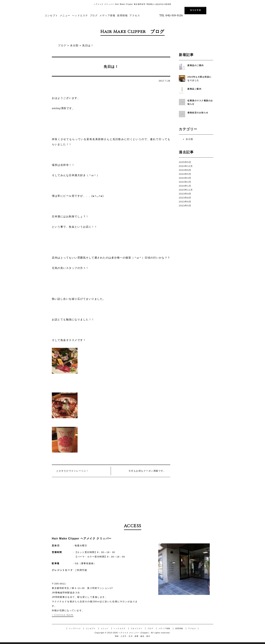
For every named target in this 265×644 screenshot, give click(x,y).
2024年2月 (185, 182)
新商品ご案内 (194, 89)
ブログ (94, 16)
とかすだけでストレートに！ (73, 471)
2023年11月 (186, 190)
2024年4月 (185, 178)
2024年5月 (185, 174)
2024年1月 (185, 186)
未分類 (189, 139)
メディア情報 (107, 16)
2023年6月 (185, 202)
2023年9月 (185, 194)
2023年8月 (185, 198)
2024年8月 (185, 170)
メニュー (65, 16)
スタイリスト (137, 628)
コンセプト (51, 16)
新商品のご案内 (196, 65)
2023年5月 (185, 206)
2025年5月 (185, 162)
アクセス (135, 16)
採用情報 (122, 16)
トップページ (75, 628)
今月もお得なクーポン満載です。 (147, 471)
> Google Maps (63, 615)
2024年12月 (186, 166)
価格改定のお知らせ (198, 113)
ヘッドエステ (80, 16)
